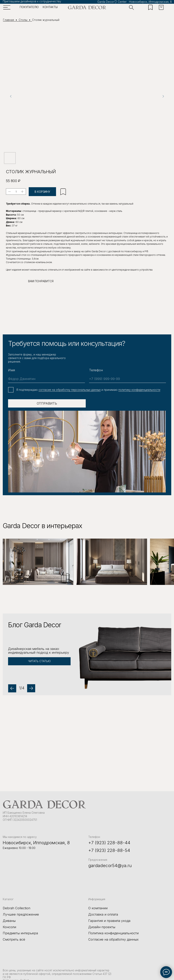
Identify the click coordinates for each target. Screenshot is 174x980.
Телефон (96, 370)
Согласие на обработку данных (113, 938)
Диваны (9, 919)
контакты (50, 7)
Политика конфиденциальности (113, 932)
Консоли (9, 925)
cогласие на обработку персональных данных (70, 390)
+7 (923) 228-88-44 (109, 841)
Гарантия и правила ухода (109, 919)
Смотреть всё (14, 938)
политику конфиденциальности (139, 390)
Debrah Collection (17, 906)
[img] (87, 7)
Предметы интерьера (20, 932)
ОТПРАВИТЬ (47, 403)
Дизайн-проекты (102, 925)
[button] (87, 654)
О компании (98, 906)
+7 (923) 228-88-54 (109, 849)
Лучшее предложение (21, 913)
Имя (12, 370)
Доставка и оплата (103, 913)
